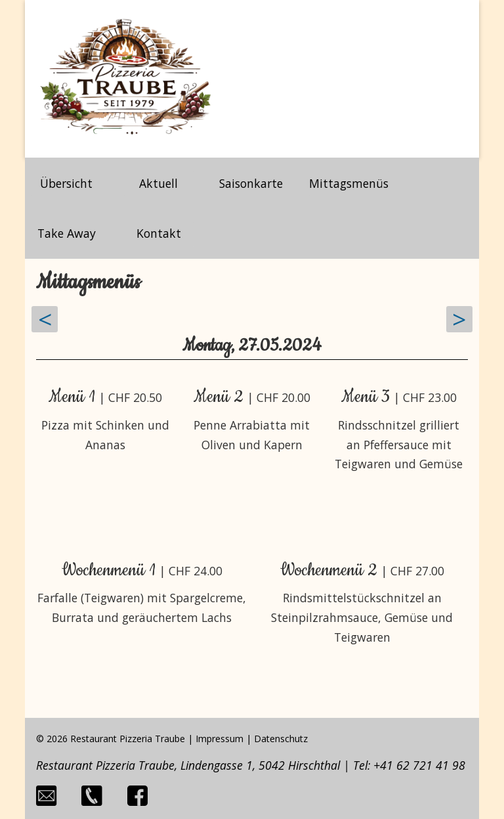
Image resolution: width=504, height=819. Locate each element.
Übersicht (66, 183)
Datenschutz (281, 739)
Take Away (67, 233)
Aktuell (158, 183)
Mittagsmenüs (349, 183)
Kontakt (159, 233)
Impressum (220, 739)
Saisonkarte (251, 183)
